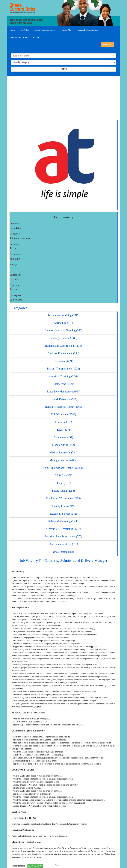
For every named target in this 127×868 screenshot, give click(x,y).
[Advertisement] (63, 97)
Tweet (58, 865)
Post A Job (24, 30)
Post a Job (108, 44)
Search (64, 69)
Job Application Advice (87, 30)
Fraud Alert (67, 30)
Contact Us (38, 37)
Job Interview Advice (19, 37)
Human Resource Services (45, 30)
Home (12, 30)
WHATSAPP (35, 866)
